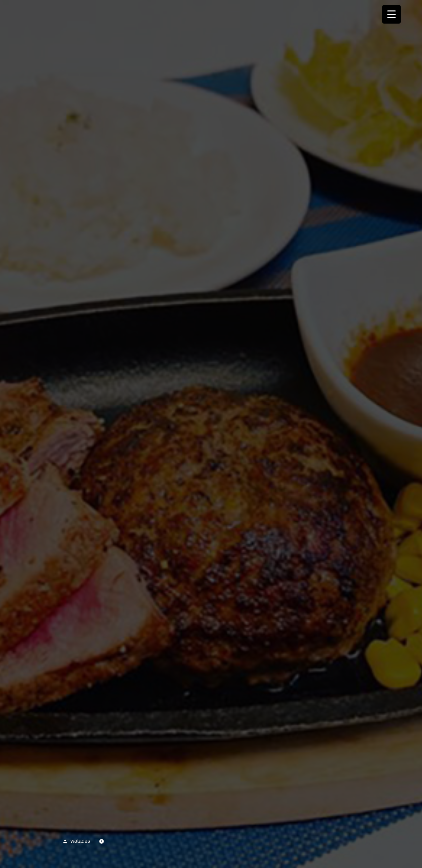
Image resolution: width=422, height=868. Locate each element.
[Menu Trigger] (391, 14)
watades (80, 841)
